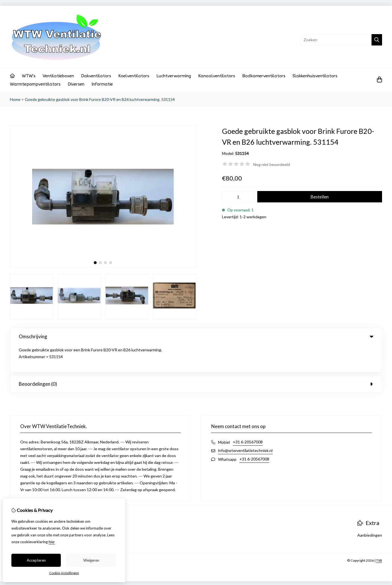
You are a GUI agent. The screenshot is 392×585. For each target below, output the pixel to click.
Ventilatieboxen (58, 76)
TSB (379, 533)
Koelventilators (134, 76)
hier (52, 542)
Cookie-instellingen (64, 573)
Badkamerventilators (264, 76)
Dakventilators (96, 76)
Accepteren (36, 560)
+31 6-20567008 (248, 415)
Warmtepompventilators (35, 84)
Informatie (102, 84)
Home (15, 99)
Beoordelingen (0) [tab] (196, 357)
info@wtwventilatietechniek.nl (245, 423)
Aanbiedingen (370, 508)
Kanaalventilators (217, 76)
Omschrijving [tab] (196, 336)
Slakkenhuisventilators (315, 76)
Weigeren (91, 560)
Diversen (76, 84)
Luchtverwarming (174, 76)
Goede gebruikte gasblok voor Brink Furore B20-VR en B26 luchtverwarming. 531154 (100, 99)
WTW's (29, 76)
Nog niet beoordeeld (272, 164)
